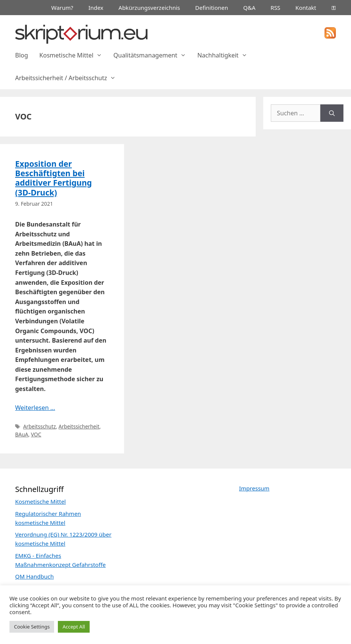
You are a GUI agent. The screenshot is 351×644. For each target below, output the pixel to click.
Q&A (249, 8)
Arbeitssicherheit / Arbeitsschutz (68, 78)
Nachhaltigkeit (225, 55)
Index (96, 8)
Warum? (62, 8)
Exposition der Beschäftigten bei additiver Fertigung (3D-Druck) (54, 178)
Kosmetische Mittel (74, 55)
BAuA (22, 434)
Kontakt (306, 8)
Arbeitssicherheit (79, 426)
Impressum (254, 488)
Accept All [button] (74, 627)
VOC (36, 434)
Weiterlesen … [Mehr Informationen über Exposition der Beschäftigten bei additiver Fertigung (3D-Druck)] (35, 408)
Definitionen (212, 8)
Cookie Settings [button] (32, 627)
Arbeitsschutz (39, 426)
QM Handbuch (34, 576)
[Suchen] (332, 113)
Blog (22, 55)
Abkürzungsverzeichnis (149, 8)
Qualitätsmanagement (153, 55)
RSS (275, 8)
